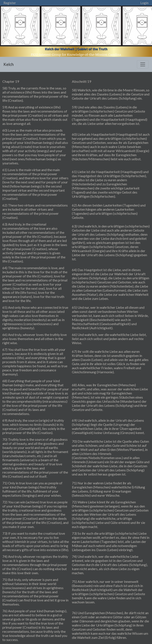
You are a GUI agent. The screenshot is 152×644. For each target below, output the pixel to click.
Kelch (9, 64)
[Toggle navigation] (143, 64)
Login (144, 3)
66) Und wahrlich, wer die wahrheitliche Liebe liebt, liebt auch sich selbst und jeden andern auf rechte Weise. (109, 339)
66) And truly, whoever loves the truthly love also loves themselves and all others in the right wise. (35, 339)
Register (10, 3)
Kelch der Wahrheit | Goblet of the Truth (76, 49)
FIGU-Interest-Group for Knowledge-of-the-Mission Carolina (76, 54)
